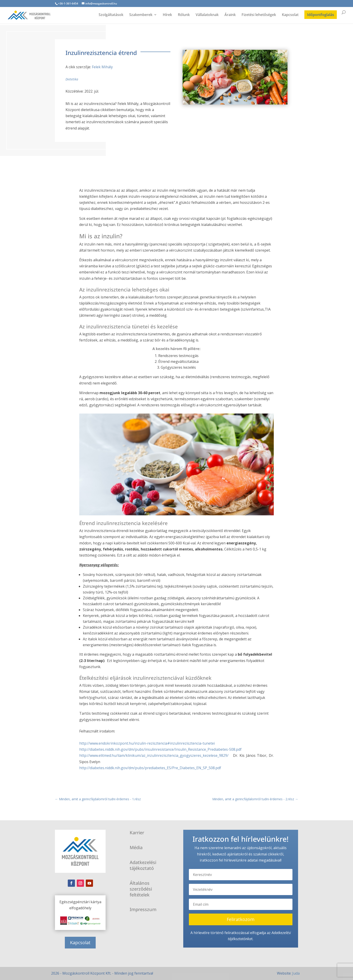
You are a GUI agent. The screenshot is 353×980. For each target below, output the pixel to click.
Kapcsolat (290, 15)
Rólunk (184, 15)
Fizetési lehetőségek (259, 15)
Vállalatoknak (207, 15)
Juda (296, 973)
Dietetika (72, 79)
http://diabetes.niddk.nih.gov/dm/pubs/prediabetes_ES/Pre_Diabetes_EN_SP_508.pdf (150, 768)
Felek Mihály (102, 67)
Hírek (167, 15)
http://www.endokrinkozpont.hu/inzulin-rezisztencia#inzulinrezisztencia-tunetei (147, 743)
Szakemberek (141, 15)
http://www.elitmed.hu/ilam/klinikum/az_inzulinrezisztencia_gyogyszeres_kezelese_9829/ (155, 755)
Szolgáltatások (111, 15)
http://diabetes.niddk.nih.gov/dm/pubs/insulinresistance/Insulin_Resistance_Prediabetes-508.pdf (160, 749)
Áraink (230, 15)
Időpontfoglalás (321, 15)
